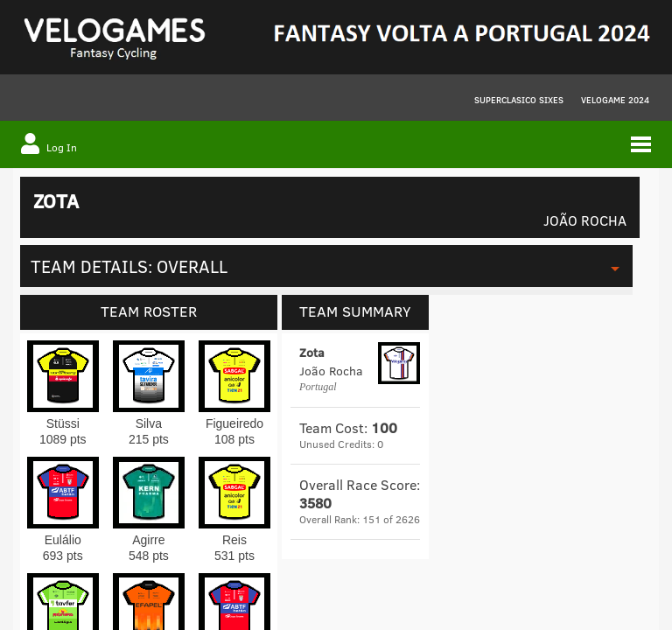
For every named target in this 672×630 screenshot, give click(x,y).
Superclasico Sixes (519, 100)
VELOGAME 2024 (615, 100)
